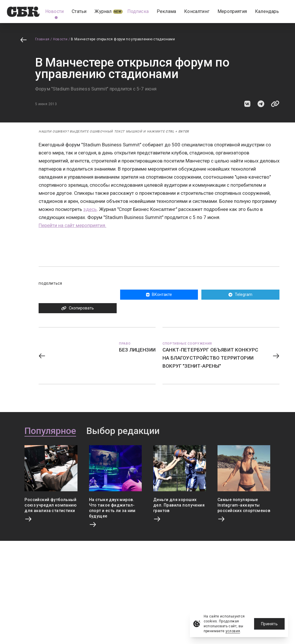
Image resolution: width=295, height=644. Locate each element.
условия (233, 631)
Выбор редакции (123, 431)
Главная (42, 39)
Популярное (50, 431)
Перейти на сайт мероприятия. (72, 225)
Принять (269, 624)
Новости (60, 39)
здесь (90, 209)
